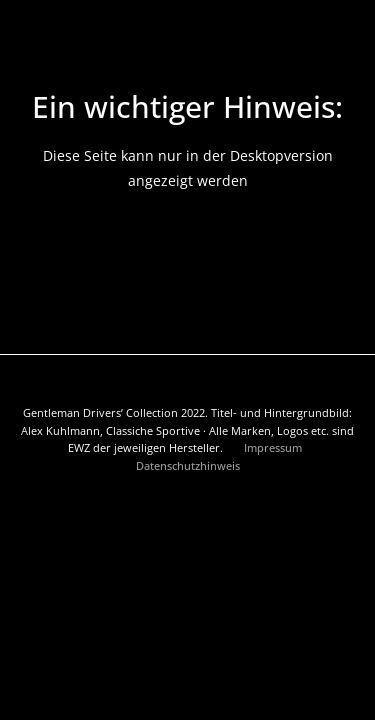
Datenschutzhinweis (188, 465)
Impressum (274, 447)
